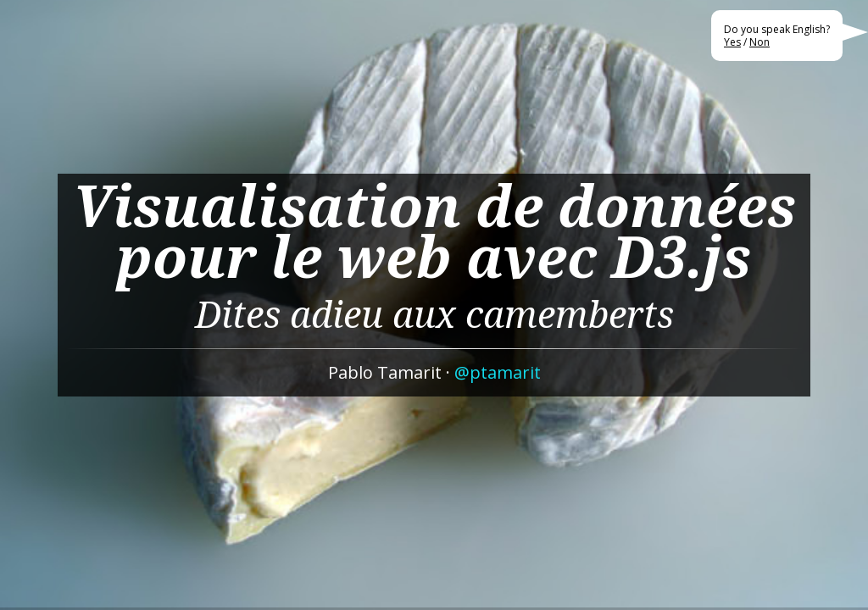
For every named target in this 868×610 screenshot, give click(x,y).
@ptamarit (498, 372)
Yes (732, 42)
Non (759, 42)
